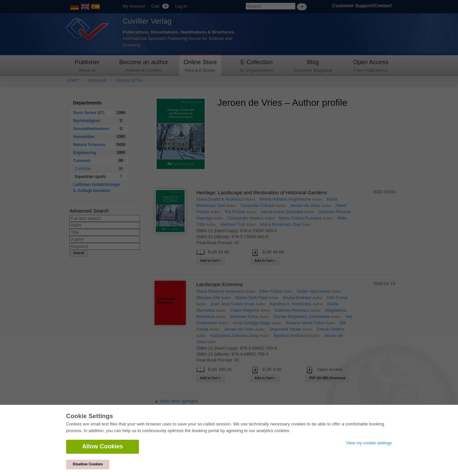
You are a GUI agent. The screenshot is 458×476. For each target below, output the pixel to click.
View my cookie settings (369, 443)
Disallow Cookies (88, 464)
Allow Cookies (103, 446)
